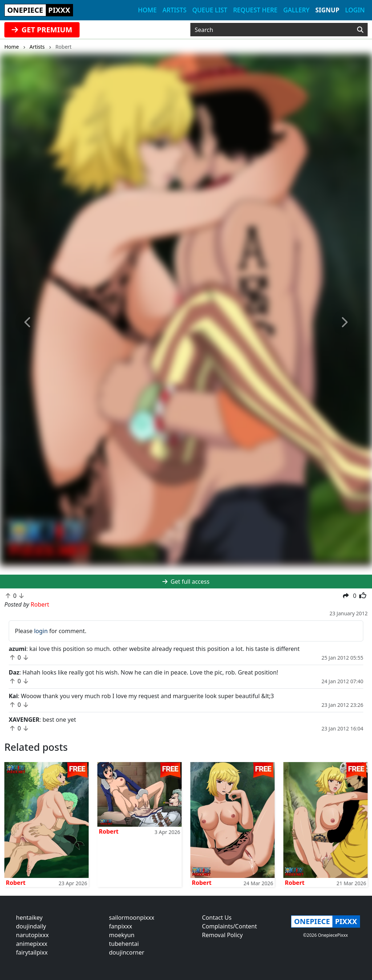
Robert (16, 883)
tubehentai (124, 944)
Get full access (186, 582)
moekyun (122, 935)
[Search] (360, 30)
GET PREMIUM (42, 30)
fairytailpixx (32, 952)
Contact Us (217, 918)
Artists (174, 10)
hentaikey (29, 918)
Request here (255, 10)
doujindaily (31, 926)
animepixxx (32, 944)
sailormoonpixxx (132, 918)
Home (147, 10)
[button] (28, 323)
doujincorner (127, 952)
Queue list (210, 10)
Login (355, 10)
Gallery (296, 10)
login (41, 631)
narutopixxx (32, 935)
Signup (327, 10)
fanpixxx (121, 926)
